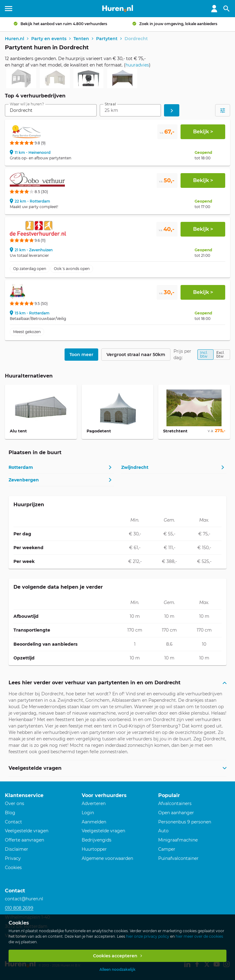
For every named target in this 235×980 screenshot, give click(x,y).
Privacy (13, 858)
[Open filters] (223, 110)
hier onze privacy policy (148, 936)
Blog (10, 813)
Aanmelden (94, 822)
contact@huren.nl (24, 899)
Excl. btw (220, 354)
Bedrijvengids (97, 840)
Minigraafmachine (178, 840)
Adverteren (94, 803)
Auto (163, 831)
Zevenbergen (24, 480)
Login (88, 813)
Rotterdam (21, 467)
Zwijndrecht (135, 467)
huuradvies (137, 65)
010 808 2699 (19, 908)
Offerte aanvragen (24, 840)
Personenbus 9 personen (185, 822)
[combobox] (51, 110)
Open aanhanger (176, 813)
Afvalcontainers (175, 803)
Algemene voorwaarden (107, 858)
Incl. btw (204, 354)
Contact (13, 822)
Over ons (15, 803)
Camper (167, 849)
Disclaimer (17, 849)
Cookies (13, 868)
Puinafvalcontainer (178, 858)
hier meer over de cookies (199, 936)
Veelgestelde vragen (27, 831)
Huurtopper (94, 849)
